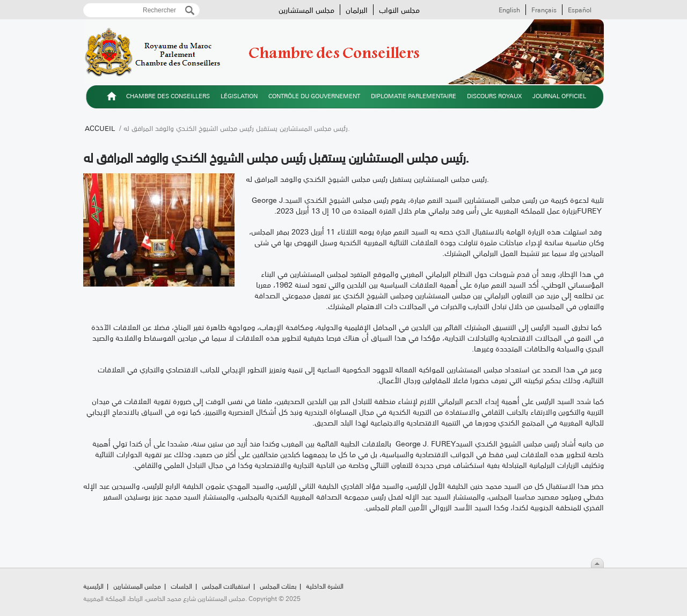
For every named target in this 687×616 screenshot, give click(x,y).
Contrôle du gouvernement (314, 96)
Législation (239, 96)
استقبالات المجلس (226, 586)
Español (580, 10)
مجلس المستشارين (306, 10)
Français (544, 10)
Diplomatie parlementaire (414, 96)
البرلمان (357, 10)
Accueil (100, 128)
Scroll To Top (597, 563)
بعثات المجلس (278, 586)
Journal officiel (559, 96)
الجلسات (181, 586)
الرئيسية (112, 98)
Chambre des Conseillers (168, 96)
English (509, 10)
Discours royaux (494, 96)
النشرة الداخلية (325, 586)
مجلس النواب (399, 10)
